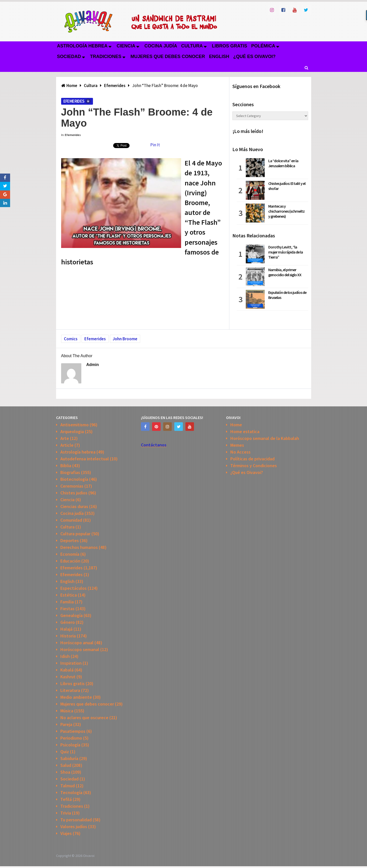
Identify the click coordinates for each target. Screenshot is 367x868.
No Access (240, 452)
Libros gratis (230, 46)
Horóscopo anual (77, 643)
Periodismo (71, 738)
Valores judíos (74, 827)
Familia (67, 602)
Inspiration (71, 663)
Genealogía (71, 615)
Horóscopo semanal (80, 649)
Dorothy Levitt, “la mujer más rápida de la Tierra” (286, 252)
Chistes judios (74, 493)
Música (67, 711)
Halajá (66, 629)
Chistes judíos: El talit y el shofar (287, 186)
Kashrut (68, 677)
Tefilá (66, 799)
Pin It (155, 145)
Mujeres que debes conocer (168, 57)
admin (93, 365)
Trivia (66, 813)
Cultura (192, 46)
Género (68, 622)
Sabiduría (69, 758)
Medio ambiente (76, 697)
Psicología (70, 745)
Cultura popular (75, 534)
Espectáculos (74, 588)
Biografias (70, 472)
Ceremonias (72, 486)
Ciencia (126, 46)
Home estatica (245, 431)
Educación (70, 561)
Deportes (70, 540)
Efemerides (74, 101)
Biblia (66, 466)
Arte (65, 438)
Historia (68, 636)
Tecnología (71, 792)
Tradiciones (106, 57)
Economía (70, 554)
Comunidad (71, 520)
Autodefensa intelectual (85, 459)
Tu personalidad (76, 820)
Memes (237, 445)
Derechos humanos (79, 547)
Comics (71, 339)
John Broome (125, 339)
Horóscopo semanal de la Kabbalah (265, 438)
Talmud (68, 786)
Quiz (65, 752)
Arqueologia (72, 431)
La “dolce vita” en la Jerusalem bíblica (283, 163)
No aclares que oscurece (84, 718)
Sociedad (69, 57)
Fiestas (67, 609)
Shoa (65, 772)
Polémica (263, 46)
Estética (69, 595)
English (219, 57)
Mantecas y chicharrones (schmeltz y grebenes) (286, 211)
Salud (66, 765)
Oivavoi (89, 856)
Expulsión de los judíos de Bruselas (287, 295)
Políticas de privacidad (252, 459)
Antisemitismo (75, 425)
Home (236, 425)
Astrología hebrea (82, 46)
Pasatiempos (73, 731)
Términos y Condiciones (254, 466)
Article (67, 445)
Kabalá (67, 670)
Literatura (70, 690)
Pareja (66, 724)
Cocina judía (161, 46)
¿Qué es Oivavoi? (254, 57)
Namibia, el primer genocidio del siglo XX (285, 272)
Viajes (66, 833)
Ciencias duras (74, 506)
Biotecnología (74, 479)
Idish (65, 656)
